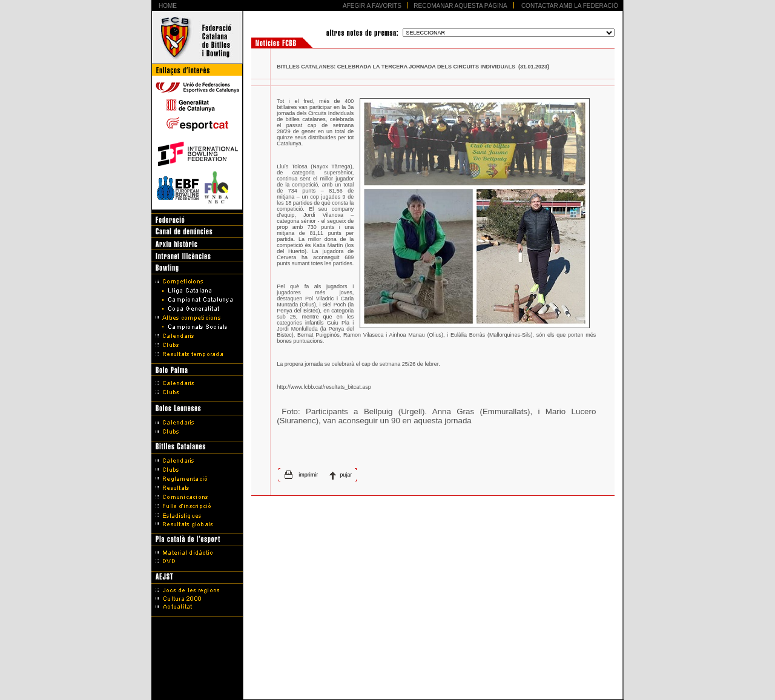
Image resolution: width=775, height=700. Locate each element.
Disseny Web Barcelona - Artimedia (387, 687)
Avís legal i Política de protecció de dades (388, 671)
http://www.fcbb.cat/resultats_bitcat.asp (324, 387)
